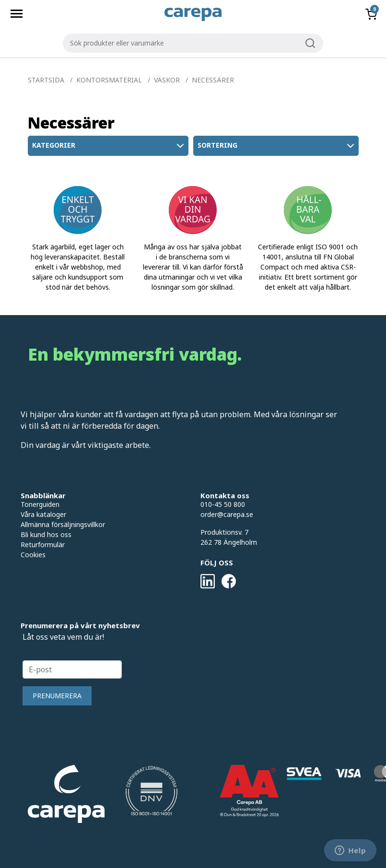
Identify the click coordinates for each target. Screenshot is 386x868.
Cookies (33, 555)
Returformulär (43, 545)
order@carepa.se (227, 514)
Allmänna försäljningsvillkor (63, 524)
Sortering (277, 146)
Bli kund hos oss (46, 534)
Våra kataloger (43, 514)
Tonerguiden (40, 504)
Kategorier (109, 146)
